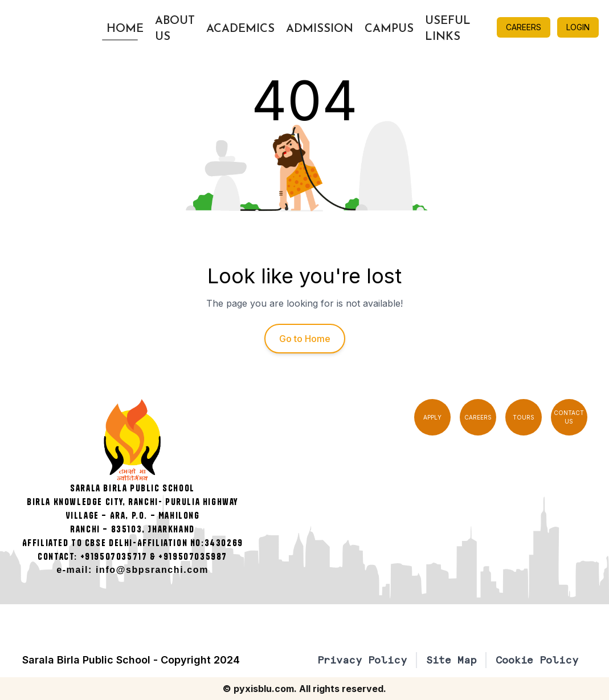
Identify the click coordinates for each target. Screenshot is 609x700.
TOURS (524, 417)
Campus (389, 29)
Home (125, 29)
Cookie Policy (537, 660)
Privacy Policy (362, 660)
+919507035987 (193, 556)
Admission (320, 29)
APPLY (432, 417)
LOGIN (578, 27)
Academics (240, 29)
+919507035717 (114, 556)
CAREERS (524, 27)
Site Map (451, 660)
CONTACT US (569, 417)
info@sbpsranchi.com (152, 570)
